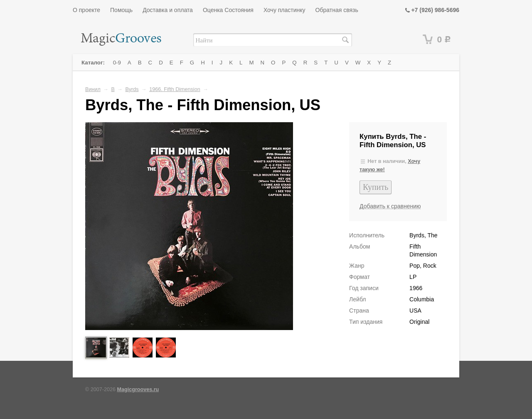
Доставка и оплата (168, 10)
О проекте (86, 10)
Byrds (132, 89)
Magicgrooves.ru (138, 389)
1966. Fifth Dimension (175, 89)
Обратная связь (337, 10)
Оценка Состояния (228, 10)
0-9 (117, 63)
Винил (93, 89)
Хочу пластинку (284, 10)
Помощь (121, 10)
